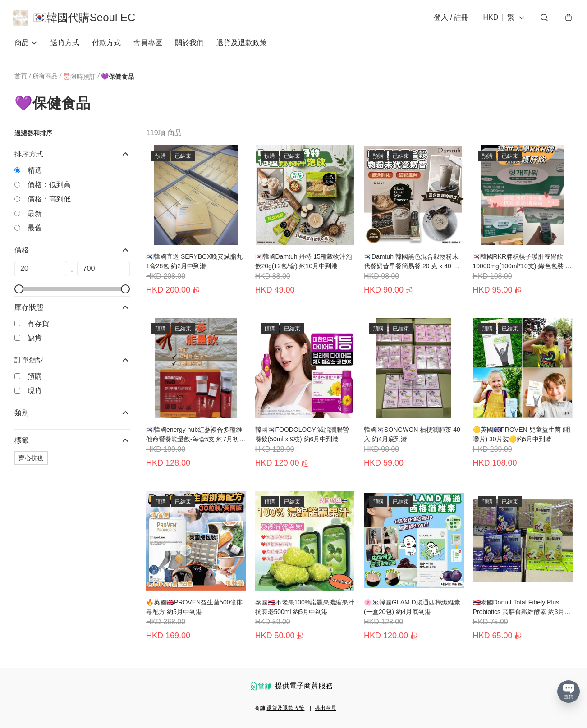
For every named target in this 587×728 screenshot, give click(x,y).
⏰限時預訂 (79, 79)
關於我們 (189, 45)
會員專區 (148, 45)
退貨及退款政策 (242, 45)
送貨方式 (65, 45)
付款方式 (106, 45)
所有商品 (45, 78)
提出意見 (326, 708)
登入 (450, 19)
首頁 (21, 78)
